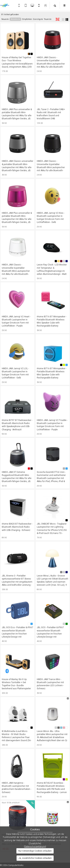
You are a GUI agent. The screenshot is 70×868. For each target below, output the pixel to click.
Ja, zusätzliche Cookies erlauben (35, 858)
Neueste (5, 19)
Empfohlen (27, 19)
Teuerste (48, 19)
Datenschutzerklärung (35, 847)
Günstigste (38, 19)
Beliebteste (15, 19)
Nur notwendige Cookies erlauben (35, 851)
